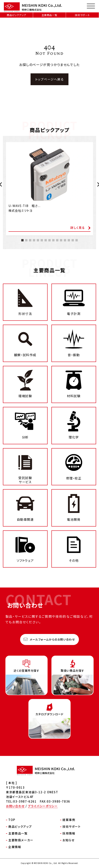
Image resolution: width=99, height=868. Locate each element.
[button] (22, 255)
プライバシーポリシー (43, 806)
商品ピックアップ (16, 15)
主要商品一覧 (49, 15)
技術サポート (82, 15)
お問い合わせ (15, 806)
